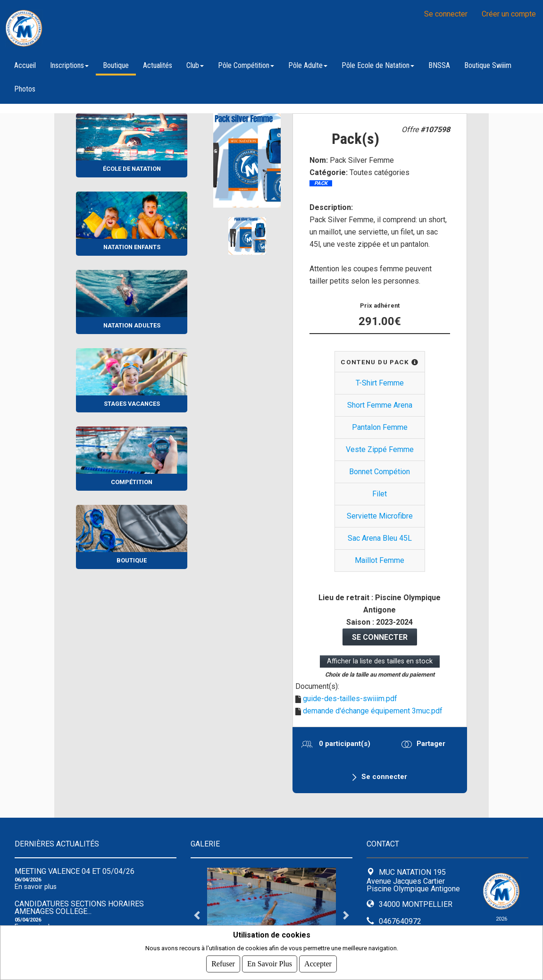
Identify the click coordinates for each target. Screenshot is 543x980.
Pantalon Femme (380, 427)
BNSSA (439, 65)
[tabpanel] (271, 915)
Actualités (158, 65)
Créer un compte (509, 14)
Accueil (25, 65)
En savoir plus (36, 887)
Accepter (318, 964)
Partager (431, 744)
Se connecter (446, 14)
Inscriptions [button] (69, 65)
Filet (380, 494)
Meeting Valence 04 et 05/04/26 (75, 871)
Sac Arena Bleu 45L (380, 538)
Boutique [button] (116, 65)
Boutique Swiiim (488, 65)
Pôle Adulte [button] (308, 65)
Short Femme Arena (380, 405)
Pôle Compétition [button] (246, 65)
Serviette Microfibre (380, 516)
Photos (25, 89)
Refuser (223, 964)
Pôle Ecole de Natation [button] (378, 65)
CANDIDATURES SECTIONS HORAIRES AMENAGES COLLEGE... (79, 908)
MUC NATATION (123, 28)
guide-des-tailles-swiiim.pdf (350, 699)
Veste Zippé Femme (380, 449)
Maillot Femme (380, 560)
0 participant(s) (344, 744)
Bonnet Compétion (380, 472)
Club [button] (195, 65)
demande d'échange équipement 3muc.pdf (373, 711)
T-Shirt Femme (380, 383)
